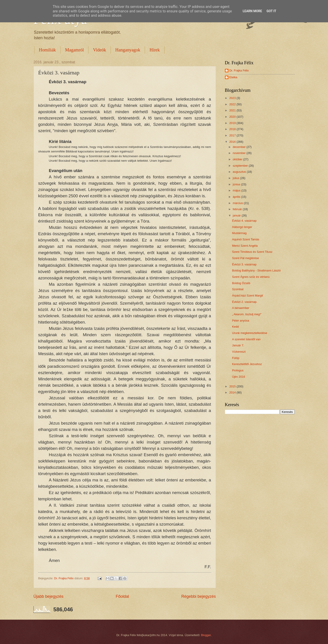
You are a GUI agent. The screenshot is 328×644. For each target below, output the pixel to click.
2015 (233, 386)
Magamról (74, 50)
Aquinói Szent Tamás (246, 239)
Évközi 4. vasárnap (244, 221)
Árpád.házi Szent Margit (248, 296)
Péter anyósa (241, 321)
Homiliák (48, 50)
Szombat (238, 289)
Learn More (252, 11)
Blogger (206, 635)
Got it (271, 11)
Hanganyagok (128, 50)
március (238, 203)
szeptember (241, 166)
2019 (233, 123)
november (240, 153)
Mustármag (239, 233)
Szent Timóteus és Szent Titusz (252, 252)
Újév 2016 (239, 377)
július (236, 178)
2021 (233, 110)
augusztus (240, 172)
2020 (233, 117)
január (237, 215)
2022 (233, 104)
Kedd (235, 327)
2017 (233, 135)
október (238, 159)
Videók (100, 50)
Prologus (238, 370)
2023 (233, 98)
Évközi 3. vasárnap (244, 264)
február (238, 209)
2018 (233, 129)
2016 (233, 142)
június (237, 184)
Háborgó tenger (242, 227)
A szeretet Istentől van (246, 339)
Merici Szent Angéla (245, 246)
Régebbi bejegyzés (198, 596)
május (237, 190)
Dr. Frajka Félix (239, 70)
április (237, 197)
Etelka (233, 77)
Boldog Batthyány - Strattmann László (256, 270)
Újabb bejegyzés (49, 596)
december (240, 147)
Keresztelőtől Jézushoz (247, 364)
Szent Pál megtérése (246, 258)
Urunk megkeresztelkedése (250, 333)
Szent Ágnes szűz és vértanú (251, 277)
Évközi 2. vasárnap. (245, 302)
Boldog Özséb (241, 283)
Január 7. (238, 345)
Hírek (155, 50)
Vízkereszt (239, 352)
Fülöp (236, 358)
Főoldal (122, 596)
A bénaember (241, 308)
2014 (233, 392)
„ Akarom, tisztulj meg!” (247, 314)
